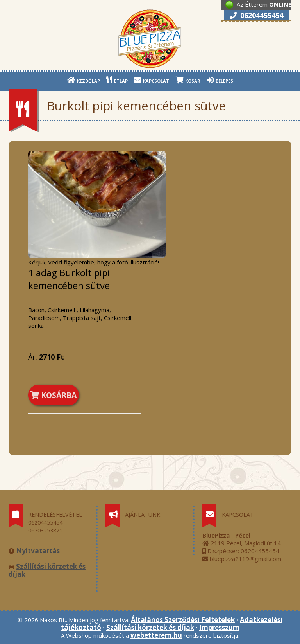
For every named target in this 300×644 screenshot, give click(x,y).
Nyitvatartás (38, 551)
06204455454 (256, 15)
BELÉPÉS (220, 80)
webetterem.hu (156, 635)
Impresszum (219, 627)
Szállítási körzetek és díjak (47, 570)
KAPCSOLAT (152, 80)
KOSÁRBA (54, 395)
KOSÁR (188, 80)
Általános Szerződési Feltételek (183, 620)
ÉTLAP (117, 80)
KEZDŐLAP (84, 80)
